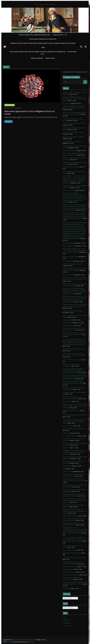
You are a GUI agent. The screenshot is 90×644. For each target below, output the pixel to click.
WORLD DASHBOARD (37, 58)
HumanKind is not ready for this (71, 410)
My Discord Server (68, 261)
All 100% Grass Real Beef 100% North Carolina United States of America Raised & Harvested (74, 511)
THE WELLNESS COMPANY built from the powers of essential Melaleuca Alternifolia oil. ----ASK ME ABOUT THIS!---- (43, 53)
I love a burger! (67, 320)
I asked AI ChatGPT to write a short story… (74, 429)
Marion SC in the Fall (68, 275)
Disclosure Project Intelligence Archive (73, 132)
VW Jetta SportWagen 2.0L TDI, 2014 (73, 264)
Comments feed (67, 623)
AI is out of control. (68, 426)
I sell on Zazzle (67, 433)
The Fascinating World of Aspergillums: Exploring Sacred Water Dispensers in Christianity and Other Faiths (73, 371)
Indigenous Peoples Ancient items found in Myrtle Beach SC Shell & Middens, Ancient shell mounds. (43, 43)
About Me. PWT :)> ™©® (60, 35)
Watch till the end (67, 323)
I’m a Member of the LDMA (70, 436)
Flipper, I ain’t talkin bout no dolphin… (73, 311)
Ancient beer (66, 588)
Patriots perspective (68, 569)
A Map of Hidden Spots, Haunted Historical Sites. (34, 35)
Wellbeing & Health (10, 105)
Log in (64, 617)
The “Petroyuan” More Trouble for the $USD (75, 415)
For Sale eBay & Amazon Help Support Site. (43, 39)
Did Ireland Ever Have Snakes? (71, 167)
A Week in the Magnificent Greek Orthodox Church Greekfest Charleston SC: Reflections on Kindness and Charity (75, 377)
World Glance (50, 58)
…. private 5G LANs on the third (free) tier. (74, 557)
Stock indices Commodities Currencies (73, 137)
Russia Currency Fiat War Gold (71, 575)
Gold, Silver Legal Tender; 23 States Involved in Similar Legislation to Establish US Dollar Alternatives (75, 406)
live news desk (67, 103)
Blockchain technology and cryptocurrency (74, 349)
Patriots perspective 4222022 (71, 516)
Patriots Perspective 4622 (70, 550)
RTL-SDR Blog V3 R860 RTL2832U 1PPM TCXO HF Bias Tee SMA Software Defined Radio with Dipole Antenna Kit (74, 250)
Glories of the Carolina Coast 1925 (72, 360)
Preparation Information (69, 572)
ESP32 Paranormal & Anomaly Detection (74, 123)
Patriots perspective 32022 (70, 567)
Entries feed (66, 620)
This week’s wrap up (68, 325)
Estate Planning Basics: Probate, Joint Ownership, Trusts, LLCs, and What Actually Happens (75, 99)
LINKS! (43, 47)
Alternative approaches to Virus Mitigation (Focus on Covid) (30, 113)
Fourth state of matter (69, 190)
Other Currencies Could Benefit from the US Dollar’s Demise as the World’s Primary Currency (75, 421)
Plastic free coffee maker (69, 150)
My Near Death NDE (68, 243)
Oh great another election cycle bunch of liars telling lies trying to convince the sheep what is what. (74, 500)
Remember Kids (67, 401)
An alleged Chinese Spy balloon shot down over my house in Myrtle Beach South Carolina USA (74, 452)
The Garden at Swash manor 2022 (72, 553)
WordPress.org (67, 626)
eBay (64, 469)
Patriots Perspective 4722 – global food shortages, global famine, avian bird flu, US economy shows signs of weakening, (74, 539)
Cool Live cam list (67, 471)
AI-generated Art (67, 466)
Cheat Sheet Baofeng (69, 246)
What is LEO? (66, 448)
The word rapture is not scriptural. (72, 141)
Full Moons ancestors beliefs (70, 257)
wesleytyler (18, 108)
